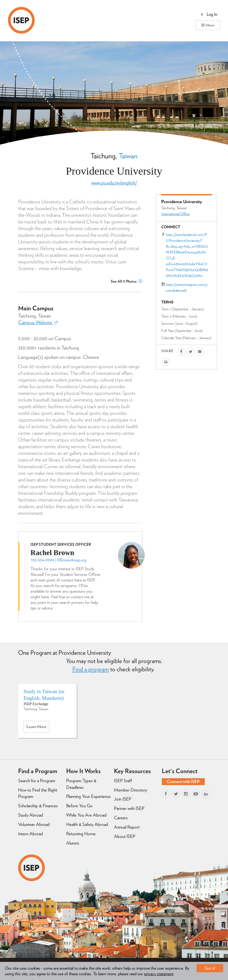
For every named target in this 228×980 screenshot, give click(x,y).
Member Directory (131, 790)
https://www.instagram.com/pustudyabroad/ (187, 287)
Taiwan (128, 156)
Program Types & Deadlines (81, 784)
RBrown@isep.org (72, 560)
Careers (121, 818)
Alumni (72, 843)
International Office (175, 214)
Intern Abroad (31, 834)
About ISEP (125, 836)
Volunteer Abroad (34, 824)
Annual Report (127, 827)
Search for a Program (37, 781)
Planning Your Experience (88, 796)
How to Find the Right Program (38, 793)
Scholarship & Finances (38, 806)
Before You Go (79, 806)
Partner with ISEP (129, 808)
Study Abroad (31, 815)
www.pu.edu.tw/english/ (114, 183)
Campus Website (38, 322)
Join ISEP (123, 799)
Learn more (38, 728)
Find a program (91, 669)
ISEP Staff (123, 781)
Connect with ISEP (183, 782)
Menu (208, 25)
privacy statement (159, 974)
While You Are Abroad (86, 815)
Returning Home (81, 834)
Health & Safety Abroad (87, 824)
